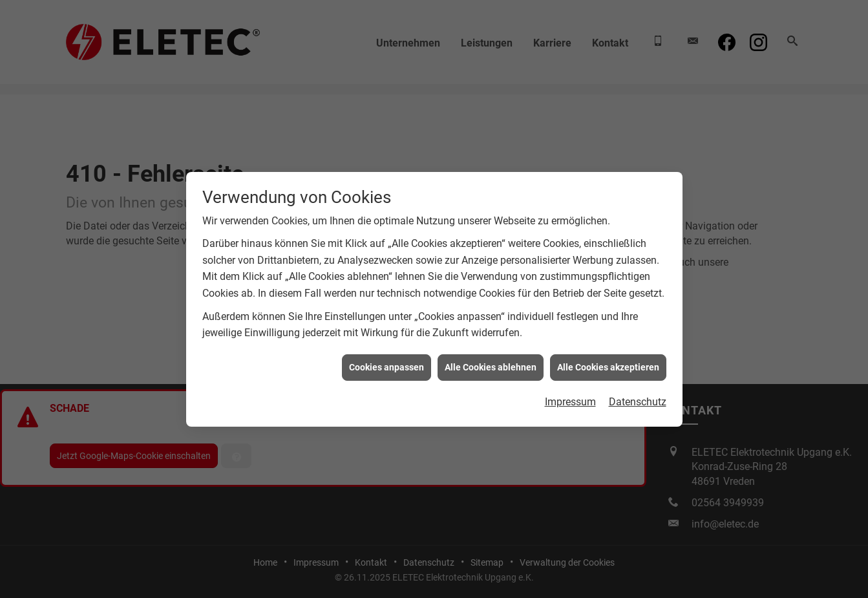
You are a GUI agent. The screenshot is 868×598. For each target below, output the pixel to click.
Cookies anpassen (386, 365)
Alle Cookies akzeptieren (608, 365)
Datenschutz (638, 400)
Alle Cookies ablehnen (491, 365)
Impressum (570, 400)
